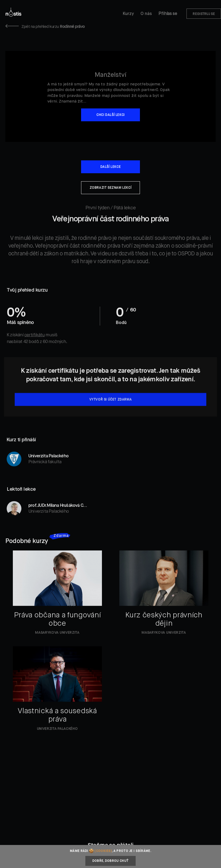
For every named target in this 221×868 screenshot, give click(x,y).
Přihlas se (168, 14)
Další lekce (111, 167)
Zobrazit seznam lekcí (111, 188)
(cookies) (103, 851)
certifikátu (35, 346)
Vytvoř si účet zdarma (111, 410)
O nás (146, 14)
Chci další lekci (110, 115)
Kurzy (128, 14)
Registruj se (204, 14)
